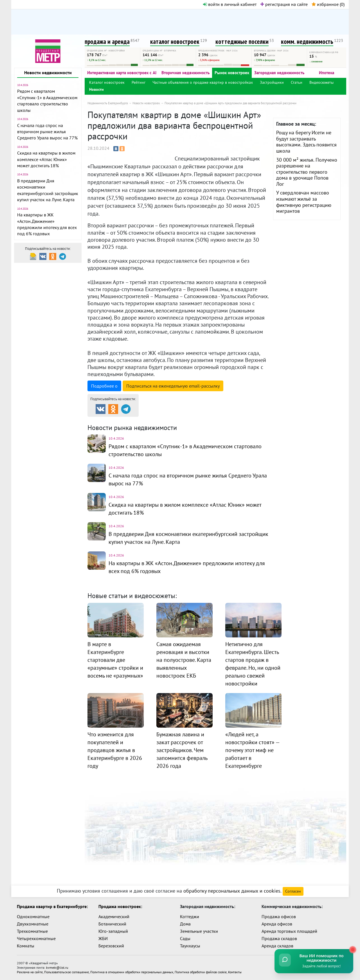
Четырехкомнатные (36, 938)
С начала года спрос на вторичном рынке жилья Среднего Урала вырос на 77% (47, 132)
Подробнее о (104, 386)
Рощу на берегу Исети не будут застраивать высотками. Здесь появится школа (306, 142)
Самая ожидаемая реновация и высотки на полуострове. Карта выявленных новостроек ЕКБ (184, 660)
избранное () (328, 4)
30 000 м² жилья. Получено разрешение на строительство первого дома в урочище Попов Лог (307, 172)
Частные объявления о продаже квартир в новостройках (203, 82)
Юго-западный (113, 931)
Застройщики (272, 82)
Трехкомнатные (32, 931)
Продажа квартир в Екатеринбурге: (52, 906)
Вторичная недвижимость (185, 73)
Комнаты (26, 946)
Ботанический (112, 924)
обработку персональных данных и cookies (232, 891)
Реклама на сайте (30, 972)
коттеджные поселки (242, 41)
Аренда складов (277, 946)
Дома (185, 924)
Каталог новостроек (107, 82)
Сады (185, 938)
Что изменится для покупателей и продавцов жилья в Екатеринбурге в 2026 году (115, 750)
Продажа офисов (279, 916)
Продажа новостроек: (120, 906)
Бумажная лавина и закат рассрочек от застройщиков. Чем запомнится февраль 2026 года (182, 750)
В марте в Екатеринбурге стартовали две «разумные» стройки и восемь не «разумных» (115, 660)
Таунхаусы (190, 946)
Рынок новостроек (232, 73)
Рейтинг (139, 82)
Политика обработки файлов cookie (201, 972)
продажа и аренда (107, 41)
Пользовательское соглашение (67, 972)
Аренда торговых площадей (289, 931)
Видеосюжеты (321, 82)
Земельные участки (199, 931)
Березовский (111, 946)
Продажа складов (279, 938)
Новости (96, 89)
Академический (114, 916)
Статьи (297, 82)
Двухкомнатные (33, 924)
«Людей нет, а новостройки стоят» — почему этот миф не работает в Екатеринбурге (252, 750)
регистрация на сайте (284, 4)
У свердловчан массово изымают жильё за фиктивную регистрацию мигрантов (304, 202)
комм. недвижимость (307, 41)
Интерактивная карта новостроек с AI (122, 73)
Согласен (293, 891)
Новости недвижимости (48, 73)
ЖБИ (103, 938)
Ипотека (327, 73)
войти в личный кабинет (230, 4)
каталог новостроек (175, 41)
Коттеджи (190, 916)
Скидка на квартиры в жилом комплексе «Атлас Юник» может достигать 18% (46, 159)
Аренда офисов (277, 924)
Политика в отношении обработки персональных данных (132, 972)
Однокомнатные (33, 916)
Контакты (235, 972)
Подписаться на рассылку (173, 386)
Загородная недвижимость (279, 73)
